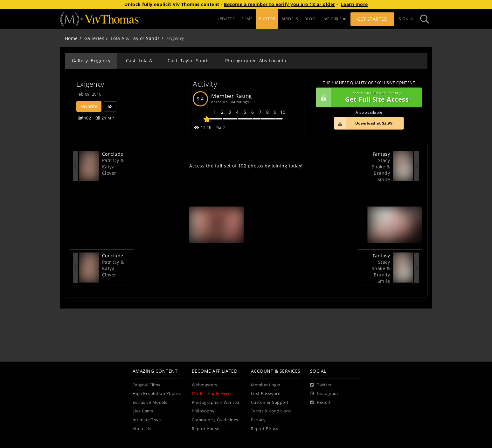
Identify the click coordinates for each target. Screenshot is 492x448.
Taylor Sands (145, 38)
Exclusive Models (150, 402)
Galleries (94, 38)
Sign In (406, 19)
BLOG (310, 19)
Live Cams (143, 411)
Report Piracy (265, 429)
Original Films (146, 385)
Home (71, 38)
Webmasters (204, 385)
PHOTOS (267, 19)
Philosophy (203, 411)
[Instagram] (324, 394)
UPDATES (226, 19)
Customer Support (270, 402)
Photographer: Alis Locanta (256, 61)
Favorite (89, 106)
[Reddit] (320, 403)
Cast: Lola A (139, 61)
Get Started (372, 19)
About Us (142, 429)
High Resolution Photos (157, 394)
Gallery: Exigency (91, 61)
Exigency (90, 84)
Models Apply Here (211, 394)
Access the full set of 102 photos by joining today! (246, 166)
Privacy (258, 420)
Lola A (118, 38)
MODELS (290, 19)
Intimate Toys (147, 420)
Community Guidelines (215, 420)
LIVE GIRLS (334, 19)
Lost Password (266, 394)
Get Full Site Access (367, 98)
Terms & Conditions (271, 411)
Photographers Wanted (216, 402)
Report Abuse (206, 429)
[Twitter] (321, 385)
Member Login (266, 385)
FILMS (247, 19)
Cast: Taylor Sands (189, 61)
